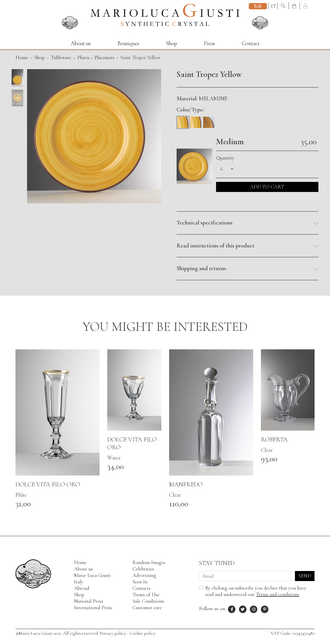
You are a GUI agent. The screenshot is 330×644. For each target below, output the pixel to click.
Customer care (147, 608)
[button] (247, 223)
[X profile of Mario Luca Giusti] (243, 609)
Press (209, 43)
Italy (79, 582)
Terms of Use (146, 595)
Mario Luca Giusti (92, 575)
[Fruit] (196, 120)
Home (80, 562)
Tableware (61, 58)
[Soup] (209, 120)
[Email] (245, 576)
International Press (93, 608)
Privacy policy (113, 633)
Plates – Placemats (96, 58)
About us (81, 43)
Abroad (82, 588)
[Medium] (183, 120)
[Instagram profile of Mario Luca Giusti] (254, 609)
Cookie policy (143, 633)
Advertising (144, 575)
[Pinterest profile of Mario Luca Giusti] (265, 609)
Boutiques (128, 43)
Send (305, 576)
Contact (251, 43)
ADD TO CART (267, 187)
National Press (89, 601)
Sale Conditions (148, 601)
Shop (172, 43)
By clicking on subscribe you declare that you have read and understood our (256, 591)
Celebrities (143, 569)
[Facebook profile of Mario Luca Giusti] (232, 609)
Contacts (142, 588)
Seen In (140, 582)
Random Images (149, 562)
